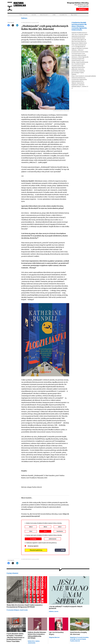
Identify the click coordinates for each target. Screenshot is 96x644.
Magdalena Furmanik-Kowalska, (79, 638)
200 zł (45, 527)
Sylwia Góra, (32, 642)
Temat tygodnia (23, 15)
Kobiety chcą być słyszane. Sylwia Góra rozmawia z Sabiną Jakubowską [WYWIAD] (37, 636)
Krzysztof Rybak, (81, 640)
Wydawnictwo (63, 15)
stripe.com (60, 551)
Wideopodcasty (44, 15)
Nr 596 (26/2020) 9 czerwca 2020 (30, 23)
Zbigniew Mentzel (54, 638)
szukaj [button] (75, 15)
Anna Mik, (73, 640)
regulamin (36, 546)
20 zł (45, 532)
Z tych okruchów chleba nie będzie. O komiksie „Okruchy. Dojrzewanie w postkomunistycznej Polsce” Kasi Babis (16, 638)
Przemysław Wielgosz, (13, 611)
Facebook (9, 26)
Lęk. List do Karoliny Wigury (56, 634)
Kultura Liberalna (17, 6)
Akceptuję (33, 546)
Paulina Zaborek (75, 641)
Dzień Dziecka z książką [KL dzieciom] (78, 634)
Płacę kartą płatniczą (36, 551)
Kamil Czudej (24, 611)
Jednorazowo (52, 539)
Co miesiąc (33, 539)
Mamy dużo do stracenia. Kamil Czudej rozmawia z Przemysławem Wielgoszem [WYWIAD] (24, 606)
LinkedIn (17, 26)
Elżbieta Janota (54, 612)
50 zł (31, 532)
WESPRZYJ (82, 10)
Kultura (34, 15)
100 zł (60, 527)
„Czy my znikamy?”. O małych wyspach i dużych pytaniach (66, 608)
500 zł (31, 527)
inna (60, 532)
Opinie (54, 15)
